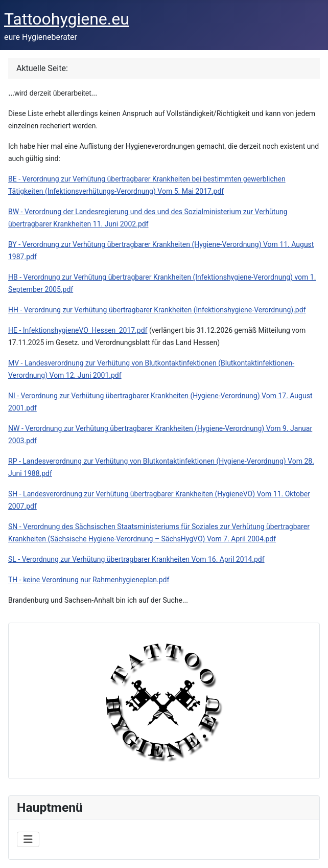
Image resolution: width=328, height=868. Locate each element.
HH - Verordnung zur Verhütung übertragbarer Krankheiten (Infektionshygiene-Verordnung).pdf (157, 310)
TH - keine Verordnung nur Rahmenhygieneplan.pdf (89, 580)
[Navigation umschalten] (28, 839)
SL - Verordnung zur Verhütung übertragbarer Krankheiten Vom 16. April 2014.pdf (136, 559)
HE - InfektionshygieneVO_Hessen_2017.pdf (78, 330)
